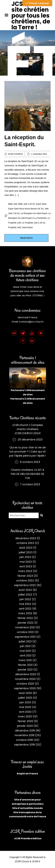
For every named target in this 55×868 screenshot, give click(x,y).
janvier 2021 (25, 670)
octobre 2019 (24, 740)
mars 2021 (25, 660)
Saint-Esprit (27, 227)
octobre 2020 (25, 684)
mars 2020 (25, 716)
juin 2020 (25, 702)
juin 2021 (25, 646)
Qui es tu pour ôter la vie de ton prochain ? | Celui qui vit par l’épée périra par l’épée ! (28, 452)
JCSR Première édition (28, 838)
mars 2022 (25, 613)
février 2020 (25, 721)
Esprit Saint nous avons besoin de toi (26, 209)
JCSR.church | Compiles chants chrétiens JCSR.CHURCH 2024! (27, 429)
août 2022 (25, 590)
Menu (7, 15)
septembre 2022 (25, 585)
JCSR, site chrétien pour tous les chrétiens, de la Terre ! (31, 16)
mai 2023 (26, 562)
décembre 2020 (26, 674)
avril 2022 (25, 609)
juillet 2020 (25, 698)
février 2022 (25, 618)
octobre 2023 (25, 543)
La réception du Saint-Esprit (34, 213)
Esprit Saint (41, 204)
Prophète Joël (15, 227)
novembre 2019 (24, 735)
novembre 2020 (25, 679)
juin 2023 (25, 557)
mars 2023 (25, 571)
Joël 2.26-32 (14, 213)
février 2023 (25, 576)
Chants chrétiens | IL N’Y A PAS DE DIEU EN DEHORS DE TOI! (27, 474)
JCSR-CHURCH (15, 154)
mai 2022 (25, 604)
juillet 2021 (25, 641)
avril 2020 (25, 712)
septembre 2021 (25, 637)
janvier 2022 (26, 623)
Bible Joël (13, 204)
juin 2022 (25, 599)
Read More (26, 238)
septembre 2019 (24, 745)
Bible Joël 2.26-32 (26, 204)
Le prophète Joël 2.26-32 (34, 223)
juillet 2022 (25, 595)
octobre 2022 (25, 580)
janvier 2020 (25, 726)
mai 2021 (25, 651)
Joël (46, 209)
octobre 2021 (25, 632)
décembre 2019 (25, 730)
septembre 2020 (25, 688)
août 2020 (25, 693)
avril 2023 (26, 566)
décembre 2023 (26, 538)
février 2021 (25, 665)
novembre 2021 (25, 627)
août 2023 (26, 548)
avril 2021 (26, 655)
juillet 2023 (26, 552)
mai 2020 (25, 707)
